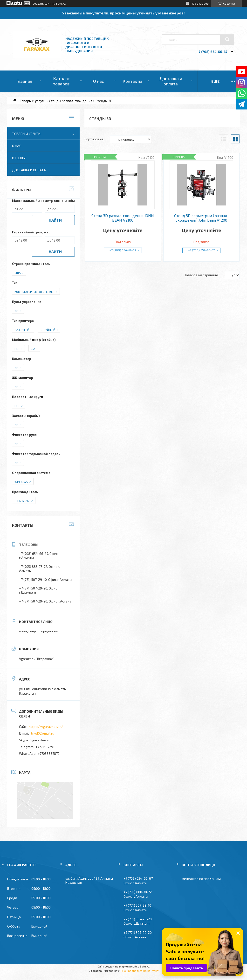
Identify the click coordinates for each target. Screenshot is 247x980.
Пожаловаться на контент (140, 971)
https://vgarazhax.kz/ (46, 727)
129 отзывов (200, 3)
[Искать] (227, 39)
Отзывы (19, 158)
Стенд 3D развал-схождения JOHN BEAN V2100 (123, 218)
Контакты (132, 81)
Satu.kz (145, 966)
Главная (24, 81)
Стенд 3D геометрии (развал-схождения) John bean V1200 (201, 218)
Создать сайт (42, 3)
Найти (55, 220)
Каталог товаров (61, 81)
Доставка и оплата (171, 81)
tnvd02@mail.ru (43, 733)
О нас (99, 81)
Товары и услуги (33, 101)
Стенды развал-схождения (71, 101)
